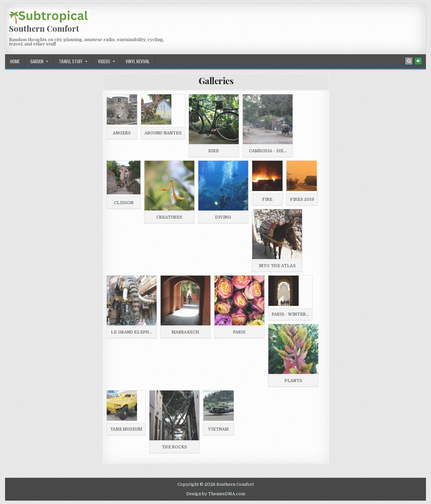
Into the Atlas (277, 266)
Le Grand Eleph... (131, 332)
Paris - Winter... (290, 314)
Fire (267, 199)
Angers (122, 133)
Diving (223, 217)
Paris (239, 332)
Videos (104, 61)
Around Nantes (163, 133)
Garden (37, 61)
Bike (214, 151)
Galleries (216, 81)
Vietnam (218, 429)
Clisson (124, 203)
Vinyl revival (138, 61)
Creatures (169, 217)
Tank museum (126, 429)
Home (15, 61)
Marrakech (186, 332)
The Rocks (174, 447)
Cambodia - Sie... (268, 151)
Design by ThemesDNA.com (216, 494)
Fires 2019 (302, 199)
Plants (293, 381)
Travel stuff (71, 61)
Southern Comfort (44, 28)
